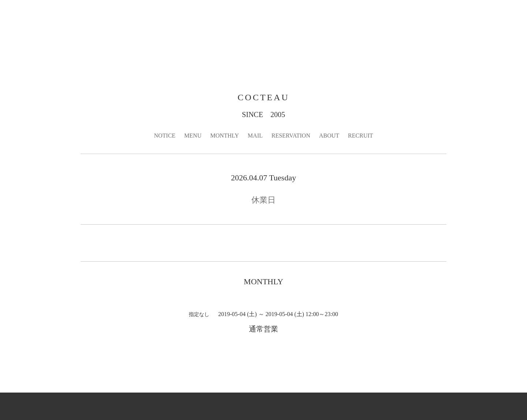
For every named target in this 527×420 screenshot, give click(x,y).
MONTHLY (224, 136)
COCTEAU (263, 97)
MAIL (255, 136)
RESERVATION (291, 136)
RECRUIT (360, 136)
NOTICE (165, 136)
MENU (193, 136)
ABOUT (329, 136)
